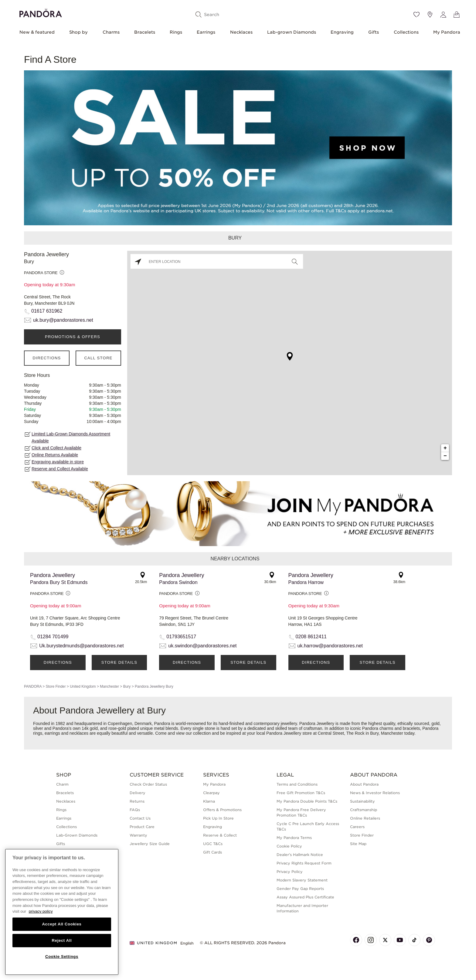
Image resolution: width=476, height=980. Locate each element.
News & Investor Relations (375, 793)
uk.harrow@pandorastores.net (330, 646)
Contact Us (140, 818)
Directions (47, 358)
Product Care (142, 827)
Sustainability (362, 801)
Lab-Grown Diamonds (77, 835)
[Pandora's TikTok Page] (414, 940)
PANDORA (33, 686)
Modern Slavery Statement (302, 880)
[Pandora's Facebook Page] (356, 940)
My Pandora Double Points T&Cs (307, 801)
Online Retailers (365, 818)
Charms (111, 32)
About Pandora (364, 784)
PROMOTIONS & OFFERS (73, 337)
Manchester (109, 686)
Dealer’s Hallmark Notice (300, 855)
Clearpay (211, 793)
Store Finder (56, 686)
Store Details (119, 662)
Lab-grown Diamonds (292, 32)
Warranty (138, 835)
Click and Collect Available (56, 448)
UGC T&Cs (213, 844)
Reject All (62, 940)
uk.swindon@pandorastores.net (202, 646)
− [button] (445, 456)
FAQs (135, 810)
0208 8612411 (311, 637)
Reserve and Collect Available (60, 469)
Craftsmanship (364, 810)
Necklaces (241, 32)
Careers (357, 827)
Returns (137, 801)
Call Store (98, 358)
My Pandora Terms (294, 838)
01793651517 (181, 637)
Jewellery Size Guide (150, 844)
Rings (176, 32)
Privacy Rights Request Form (304, 863)
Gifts (374, 32)
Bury (127, 686)
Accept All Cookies (62, 924)
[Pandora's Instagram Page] (371, 940)
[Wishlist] (416, 15)
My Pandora (447, 32)
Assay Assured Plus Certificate (305, 897)
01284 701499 (53, 637)
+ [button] (445, 448)
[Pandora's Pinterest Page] (429, 940)
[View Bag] (457, 15)
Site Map (358, 844)
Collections (406, 32)
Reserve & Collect (220, 835)
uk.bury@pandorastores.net (63, 320)
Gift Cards (212, 852)
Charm (62, 784)
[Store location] (430, 15)
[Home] (41, 12)
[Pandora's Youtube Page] (400, 940)
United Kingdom (83, 686)
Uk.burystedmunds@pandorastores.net (82, 646)
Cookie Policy (289, 846)
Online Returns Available (55, 455)
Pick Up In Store (218, 818)
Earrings (206, 32)
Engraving (342, 32)
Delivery (138, 793)
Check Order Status (148, 784)
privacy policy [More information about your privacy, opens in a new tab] (41, 911)
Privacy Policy (290, 872)
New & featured (37, 32)
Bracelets (145, 32)
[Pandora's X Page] (385, 940)
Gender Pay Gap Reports (300, 889)
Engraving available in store (58, 462)
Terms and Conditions (297, 784)
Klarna (209, 801)
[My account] (443, 15)
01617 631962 (47, 311)
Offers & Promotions (222, 810)
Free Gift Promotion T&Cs (301, 793)
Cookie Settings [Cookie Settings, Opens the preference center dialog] (62, 957)
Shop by (78, 32)
